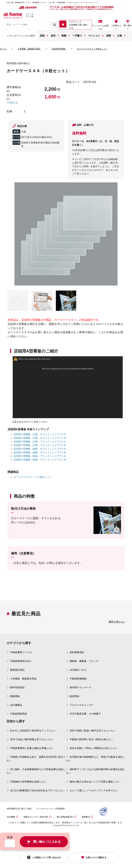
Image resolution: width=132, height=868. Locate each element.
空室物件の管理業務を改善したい (28, 782)
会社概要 (11, 817)
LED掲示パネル (78, 670)
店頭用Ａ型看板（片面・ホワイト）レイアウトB (40, 438)
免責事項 (86, 817)
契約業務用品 (77, 652)
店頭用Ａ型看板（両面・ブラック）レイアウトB (40, 460)
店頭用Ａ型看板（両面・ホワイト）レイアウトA (40, 449)
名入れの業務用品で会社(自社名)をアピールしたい (37, 790)
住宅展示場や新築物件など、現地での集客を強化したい (95, 759)
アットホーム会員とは (100, 27)
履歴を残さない (117, 622)
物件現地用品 (17, 687)
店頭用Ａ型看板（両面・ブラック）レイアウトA (40, 456)
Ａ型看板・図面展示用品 (23, 679)
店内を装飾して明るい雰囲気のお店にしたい (94, 748)
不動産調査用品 (19, 714)
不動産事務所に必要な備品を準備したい (32, 748)
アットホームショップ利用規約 (50, 809)
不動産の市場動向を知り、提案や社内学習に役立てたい (36, 759)
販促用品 (74, 696)
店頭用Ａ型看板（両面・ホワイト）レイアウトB (40, 452)
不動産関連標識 (78, 679)
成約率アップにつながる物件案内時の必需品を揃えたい (95, 771)
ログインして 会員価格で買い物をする (78, 25)
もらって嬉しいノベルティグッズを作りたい (94, 790)
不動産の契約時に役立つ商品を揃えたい (91, 739)
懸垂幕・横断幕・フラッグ (84, 661)
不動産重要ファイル (21, 652)
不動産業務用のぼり (21, 661)
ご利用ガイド (116, 27)
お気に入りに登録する (96, 858)
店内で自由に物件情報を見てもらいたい (32, 739)
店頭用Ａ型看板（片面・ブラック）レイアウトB (40, 445)
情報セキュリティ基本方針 (36, 817)
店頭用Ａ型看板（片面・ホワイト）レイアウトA (40, 434)
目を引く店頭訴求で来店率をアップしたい (33, 731)
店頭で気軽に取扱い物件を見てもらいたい (92, 731)
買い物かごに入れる (47, 842)
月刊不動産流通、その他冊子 (85, 714)
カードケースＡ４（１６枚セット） (33, 477)
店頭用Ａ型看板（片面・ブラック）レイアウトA (40, 442)
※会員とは (12, 102)
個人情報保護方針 (65, 817)
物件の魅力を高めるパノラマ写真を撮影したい (95, 782)
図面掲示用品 (17, 670)
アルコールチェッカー (82, 705)
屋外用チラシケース (80, 687)
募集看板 (15, 696)
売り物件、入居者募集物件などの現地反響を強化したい (36, 771)
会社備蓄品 (16, 705)
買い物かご (128, 27)
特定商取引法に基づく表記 (19, 809)
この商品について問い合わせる (46, 857)
